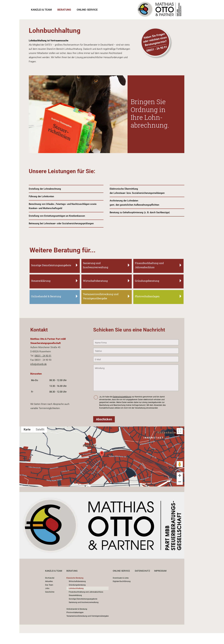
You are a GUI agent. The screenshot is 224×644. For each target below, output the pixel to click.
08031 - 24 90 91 (43, 356)
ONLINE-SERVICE (121, 571)
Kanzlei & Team (54, 571)
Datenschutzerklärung (122, 397)
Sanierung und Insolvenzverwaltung (84, 602)
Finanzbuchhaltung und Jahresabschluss (86, 592)
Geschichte (50, 592)
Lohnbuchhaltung (76, 588)
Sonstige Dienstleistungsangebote (83, 599)
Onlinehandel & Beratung (77, 609)
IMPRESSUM (160, 571)
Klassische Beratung (75, 578)
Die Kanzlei (50, 578)
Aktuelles (49, 581)
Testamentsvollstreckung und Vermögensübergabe (87, 616)
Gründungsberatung (77, 585)
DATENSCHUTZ (142, 571)
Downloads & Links (121, 578)
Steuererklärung (75, 595)
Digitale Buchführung (122, 581)
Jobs (47, 588)
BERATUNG (72, 571)
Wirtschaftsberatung (77, 581)
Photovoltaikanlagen (75, 613)
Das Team (49, 585)
